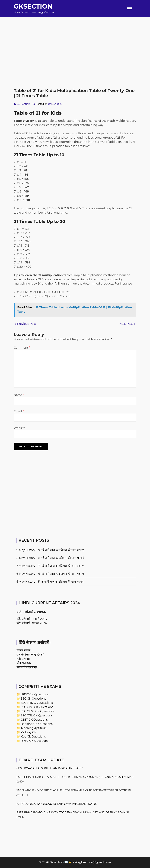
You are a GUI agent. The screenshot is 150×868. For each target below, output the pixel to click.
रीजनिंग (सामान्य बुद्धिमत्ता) (30, 655)
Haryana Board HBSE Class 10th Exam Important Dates (57, 804)
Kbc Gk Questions (33, 737)
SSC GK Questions (33, 699)
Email (19, 411)
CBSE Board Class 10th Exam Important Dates (50, 768)
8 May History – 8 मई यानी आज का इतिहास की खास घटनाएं (50, 558)
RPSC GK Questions (35, 741)
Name (19, 395)
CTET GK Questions (34, 720)
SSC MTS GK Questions (37, 703)
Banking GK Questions (37, 724)
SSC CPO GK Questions (37, 707)
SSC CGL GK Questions (37, 715)
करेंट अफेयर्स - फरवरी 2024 (32, 623)
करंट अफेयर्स (23, 659)
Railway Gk (28, 732)
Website (20, 428)
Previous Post (25, 324)
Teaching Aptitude (34, 728)
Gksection (33, 6)
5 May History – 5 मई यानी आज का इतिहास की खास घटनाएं (50, 582)
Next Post (127, 324)
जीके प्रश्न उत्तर (24, 663)
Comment (22, 348)
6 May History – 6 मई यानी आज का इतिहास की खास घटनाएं (50, 574)
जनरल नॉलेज (23, 650)
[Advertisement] (75, 42)
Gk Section (23, 104)
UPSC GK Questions (35, 694)
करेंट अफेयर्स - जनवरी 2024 (32, 619)
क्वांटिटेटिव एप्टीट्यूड (27, 667)
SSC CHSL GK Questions (38, 711)
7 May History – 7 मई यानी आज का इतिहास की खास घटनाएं (50, 566)
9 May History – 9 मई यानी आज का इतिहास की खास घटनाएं (50, 550)
